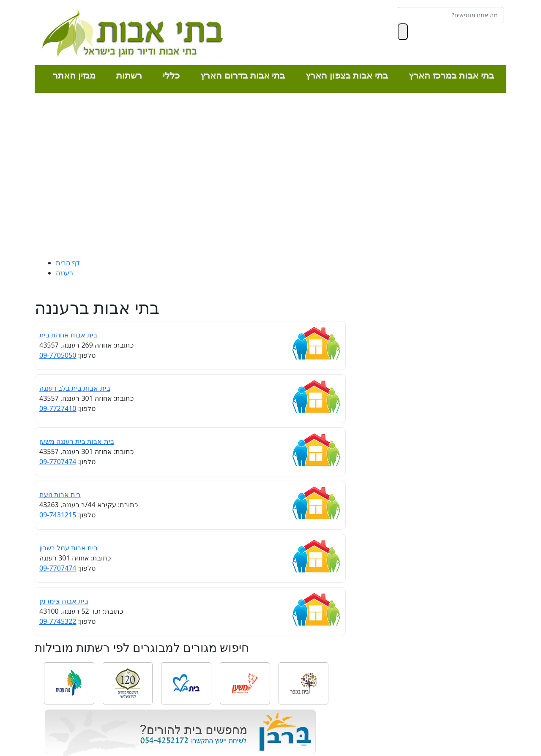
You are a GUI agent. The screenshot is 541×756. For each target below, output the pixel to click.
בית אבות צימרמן (64, 601)
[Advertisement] (270, 177)
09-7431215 (58, 515)
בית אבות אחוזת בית (68, 335)
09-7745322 (58, 621)
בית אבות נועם (60, 495)
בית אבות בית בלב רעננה (75, 388)
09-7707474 (58, 462)
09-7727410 (58, 408)
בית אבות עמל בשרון (68, 548)
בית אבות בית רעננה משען (77, 441)
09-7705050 (58, 355)
